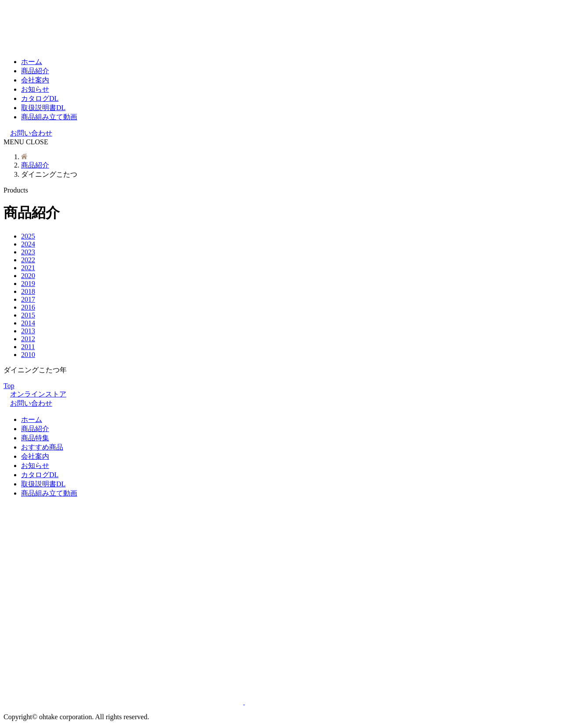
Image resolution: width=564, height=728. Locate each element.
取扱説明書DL (43, 108)
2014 (28, 323)
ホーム (32, 62)
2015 (28, 315)
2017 (28, 299)
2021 (28, 268)
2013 (28, 331)
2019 (28, 284)
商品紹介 (35, 71)
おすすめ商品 (42, 447)
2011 (28, 347)
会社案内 (35, 80)
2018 (28, 291)
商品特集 (35, 438)
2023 (28, 252)
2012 (28, 339)
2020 (28, 276)
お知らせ (35, 89)
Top (11, 386)
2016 (28, 307)
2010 (28, 355)
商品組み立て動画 (49, 117)
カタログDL (40, 98)
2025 (28, 236)
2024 (28, 244)
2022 (28, 260)
